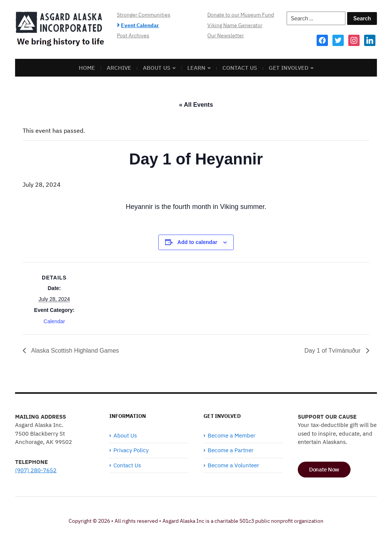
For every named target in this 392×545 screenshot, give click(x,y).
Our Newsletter (226, 35)
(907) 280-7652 (36, 470)
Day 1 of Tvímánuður (333, 351)
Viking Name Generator (235, 25)
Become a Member (232, 435)
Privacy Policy (131, 450)
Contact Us (240, 68)
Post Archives (133, 35)
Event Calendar (140, 25)
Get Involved (289, 68)
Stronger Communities (144, 15)
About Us (157, 68)
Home (87, 68)
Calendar (54, 321)
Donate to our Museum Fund (241, 15)
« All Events (196, 105)
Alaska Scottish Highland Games (74, 351)
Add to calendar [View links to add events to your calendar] (198, 242)
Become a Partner (231, 450)
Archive (119, 68)
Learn (196, 68)
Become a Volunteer (234, 465)
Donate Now (324, 469)
